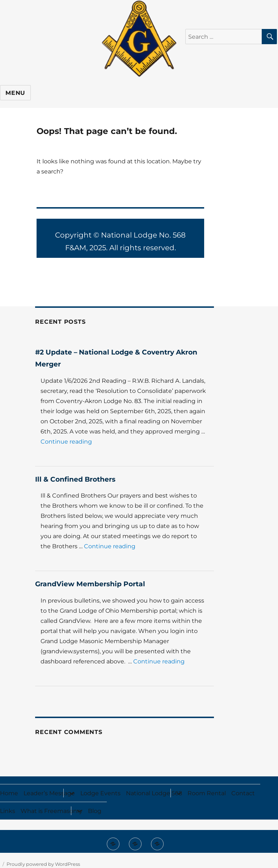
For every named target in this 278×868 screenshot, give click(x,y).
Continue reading (66, 442)
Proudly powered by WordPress (43, 864)
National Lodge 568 (154, 793)
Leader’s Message (49, 793)
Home (9, 793)
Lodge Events (100, 793)
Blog (95, 811)
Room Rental (207, 793)
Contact (243, 793)
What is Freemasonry (52, 811)
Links (8, 811)
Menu (15, 93)
